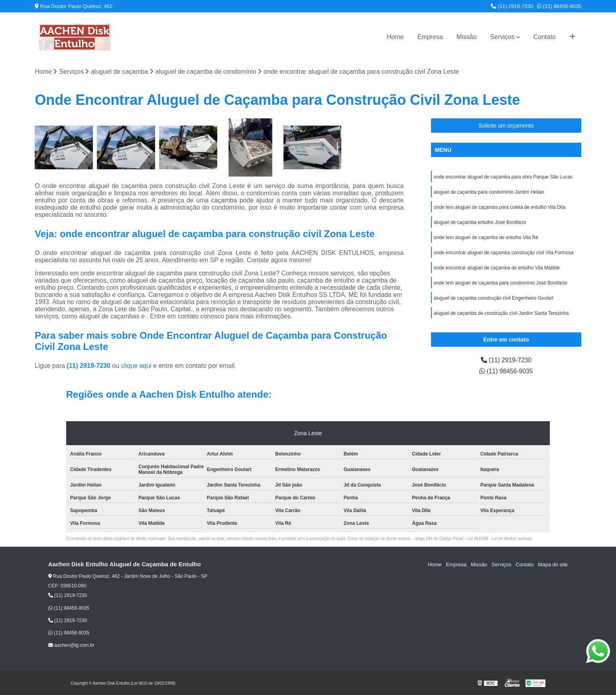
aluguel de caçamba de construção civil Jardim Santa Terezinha (501, 313)
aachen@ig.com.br (71, 646)
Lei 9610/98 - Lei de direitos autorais (500, 539)
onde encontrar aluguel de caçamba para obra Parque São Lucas (503, 177)
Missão (467, 37)
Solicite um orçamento (506, 126)
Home (395, 37)
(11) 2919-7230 (512, 6)
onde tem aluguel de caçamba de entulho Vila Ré (486, 238)
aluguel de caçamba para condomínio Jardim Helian (489, 192)
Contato (545, 37)
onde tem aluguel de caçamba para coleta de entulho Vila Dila (500, 207)
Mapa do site (553, 564)
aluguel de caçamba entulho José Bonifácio (480, 222)
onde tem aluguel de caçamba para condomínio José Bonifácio (501, 283)
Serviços (502, 37)
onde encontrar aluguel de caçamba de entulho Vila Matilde (497, 268)
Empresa (430, 37)
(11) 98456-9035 (559, 6)
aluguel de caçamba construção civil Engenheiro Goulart (494, 298)
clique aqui (136, 366)
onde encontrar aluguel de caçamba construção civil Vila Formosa (504, 253)
